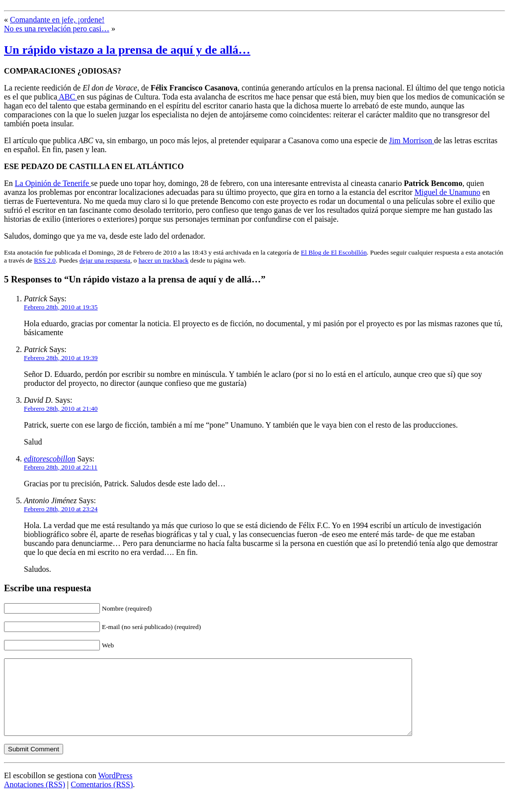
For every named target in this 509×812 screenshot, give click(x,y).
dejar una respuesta (105, 260)
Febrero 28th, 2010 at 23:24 (61, 509)
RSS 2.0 (45, 260)
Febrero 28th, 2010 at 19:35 (61, 307)
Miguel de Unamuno (447, 192)
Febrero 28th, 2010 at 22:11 (61, 467)
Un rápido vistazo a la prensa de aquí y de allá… (127, 50)
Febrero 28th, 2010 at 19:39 (61, 358)
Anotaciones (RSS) (35, 799)
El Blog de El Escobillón (334, 252)
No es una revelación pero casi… (57, 29)
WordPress (115, 790)
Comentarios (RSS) (102, 799)
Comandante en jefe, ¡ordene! (57, 20)
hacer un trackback (164, 260)
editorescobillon (49, 459)
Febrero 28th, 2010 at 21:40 (61, 408)
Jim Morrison (412, 140)
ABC (67, 97)
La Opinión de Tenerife (53, 183)
